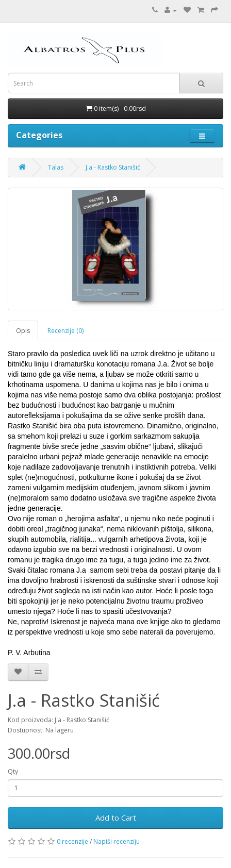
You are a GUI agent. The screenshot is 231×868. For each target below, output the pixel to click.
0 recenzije (72, 841)
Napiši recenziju (117, 841)
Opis (23, 331)
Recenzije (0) (65, 331)
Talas (56, 167)
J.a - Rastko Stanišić (113, 167)
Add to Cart (116, 817)
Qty (13, 771)
